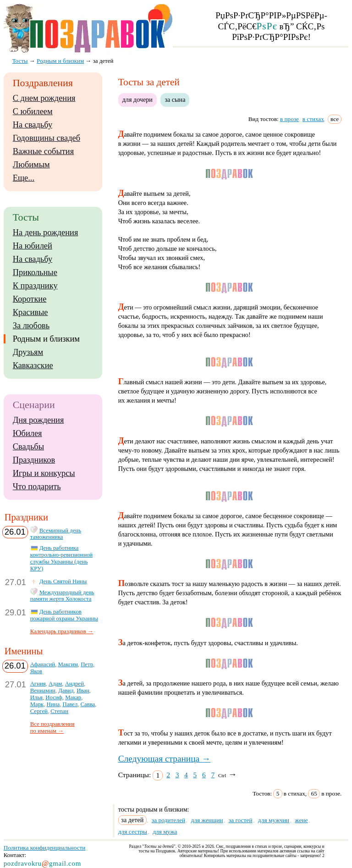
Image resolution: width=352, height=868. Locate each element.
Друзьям (28, 352)
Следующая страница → (165, 759)
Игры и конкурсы (44, 473)
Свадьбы (28, 447)
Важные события (44, 151)
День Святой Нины (63, 581)
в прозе (289, 119)
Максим (68, 664)
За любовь (31, 326)
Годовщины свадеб (47, 138)
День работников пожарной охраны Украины (64, 615)
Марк (37, 704)
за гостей (241, 820)
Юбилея (27, 433)
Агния (38, 684)
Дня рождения (38, 420)
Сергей (39, 711)
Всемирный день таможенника (56, 534)
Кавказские (33, 365)
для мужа (165, 832)
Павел (70, 704)
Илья (36, 697)
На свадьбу (33, 125)
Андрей (74, 684)
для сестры (133, 832)
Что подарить (37, 487)
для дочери (137, 100)
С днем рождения (44, 98)
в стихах (313, 119)
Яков (36, 671)
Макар (73, 697)
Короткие (30, 299)
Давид (66, 691)
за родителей (168, 820)
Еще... (24, 178)
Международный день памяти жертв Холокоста (62, 596)
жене (301, 820)
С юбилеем (33, 111)
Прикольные (35, 272)
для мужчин (274, 820)
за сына (175, 100)
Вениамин (43, 691)
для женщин (207, 820)
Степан (59, 711)
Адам (55, 684)
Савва (88, 704)
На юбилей (33, 246)
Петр (87, 664)
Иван (83, 691)
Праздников (34, 460)
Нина (53, 704)
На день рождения (46, 232)
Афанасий (43, 664)
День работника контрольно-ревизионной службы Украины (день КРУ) (61, 558)
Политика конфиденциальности (45, 848)
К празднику (35, 286)
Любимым (31, 165)
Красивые (30, 312)
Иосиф (54, 697)
